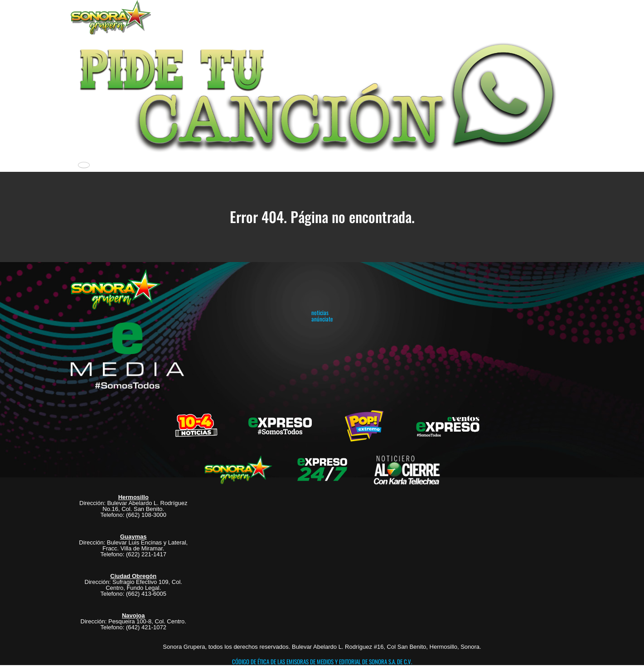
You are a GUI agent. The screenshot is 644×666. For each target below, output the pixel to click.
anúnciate (322, 319)
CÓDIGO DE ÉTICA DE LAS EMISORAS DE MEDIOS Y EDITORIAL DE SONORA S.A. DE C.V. (322, 661)
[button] (322, 95)
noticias (320, 312)
